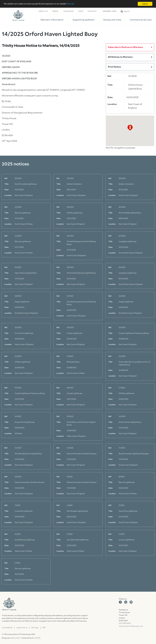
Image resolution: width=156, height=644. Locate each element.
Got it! (145, 4)
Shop (81, 11)
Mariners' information (52, 20)
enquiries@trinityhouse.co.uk (131, 626)
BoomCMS (36, 638)
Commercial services (141, 20)
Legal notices (22, 628)
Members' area (110, 11)
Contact (92, 11)
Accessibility (7, 628)
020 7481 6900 (125, 623)
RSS (44, 628)
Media (55, 11)
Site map (35, 628)
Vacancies (68, 11)
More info (75, 4)
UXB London (15, 638)
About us (43, 11)
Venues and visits (112, 20)
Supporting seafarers (84, 20)
